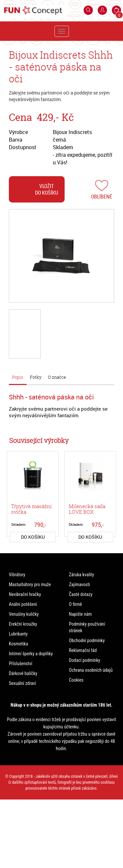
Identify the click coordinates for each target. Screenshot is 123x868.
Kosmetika (18, 644)
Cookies (76, 680)
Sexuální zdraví (22, 683)
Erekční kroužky (23, 624)
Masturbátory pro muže (30, 584)
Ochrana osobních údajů (91, 670)
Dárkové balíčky (23, 673)
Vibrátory (17, 575)
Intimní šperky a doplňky (31, 654)
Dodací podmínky (84, 660)
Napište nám (80, 614)
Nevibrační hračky (25, 594)
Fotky (36, 377)
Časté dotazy (81, 594)
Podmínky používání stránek (87, 627)
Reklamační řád (83, 650)
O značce (57, 377)
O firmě (75, 604)
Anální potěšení (23, 604)
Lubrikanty (18, 634)
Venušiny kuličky (24, 614)
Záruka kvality (82, 575)
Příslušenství (20, 664)
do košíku (33, 537)
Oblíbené (102, 197)
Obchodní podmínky (87, 640)
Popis (18, 377)
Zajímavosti (79, 584)
